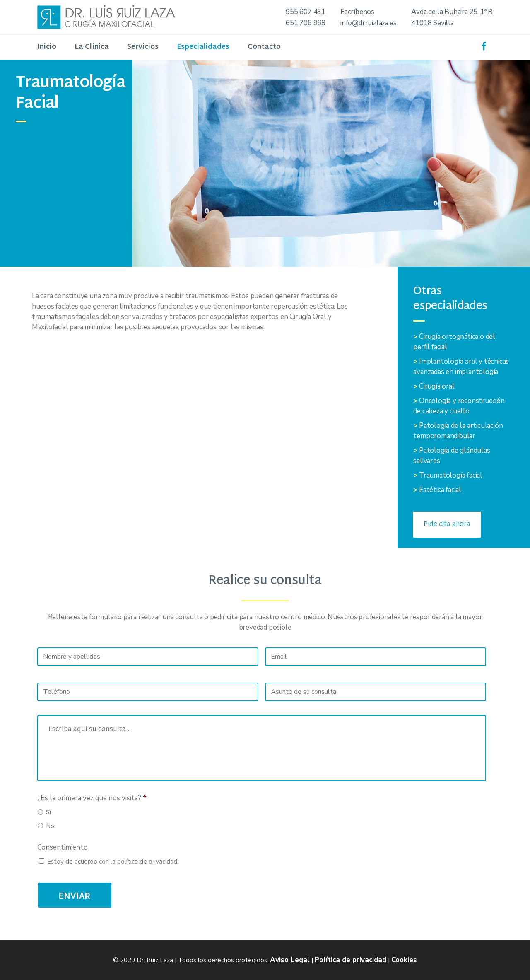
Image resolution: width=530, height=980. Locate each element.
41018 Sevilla (432, 23)
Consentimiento (63, 847)
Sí (48, 812)
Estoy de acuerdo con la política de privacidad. (113, 862)
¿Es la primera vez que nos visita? (92, 798)
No (50, 826)
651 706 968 (306, 23)
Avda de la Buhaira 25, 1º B (452, 12)
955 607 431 (306, 12)
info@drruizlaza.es (368, 23)
